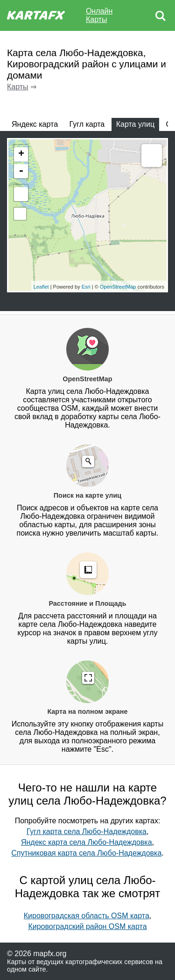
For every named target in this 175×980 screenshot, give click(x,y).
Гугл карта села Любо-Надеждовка (87, 831)
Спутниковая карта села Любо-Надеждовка (86, 853)
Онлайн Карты (99, 15)
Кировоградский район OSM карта (87, 926)
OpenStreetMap (118, 287)
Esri (86, 287)
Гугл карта (87, 124)
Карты (18, 87)
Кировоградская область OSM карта (87, 916)
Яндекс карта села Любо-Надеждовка (87, 842)
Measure (152, 157)
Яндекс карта (35, 124)
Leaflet (41, 287)
